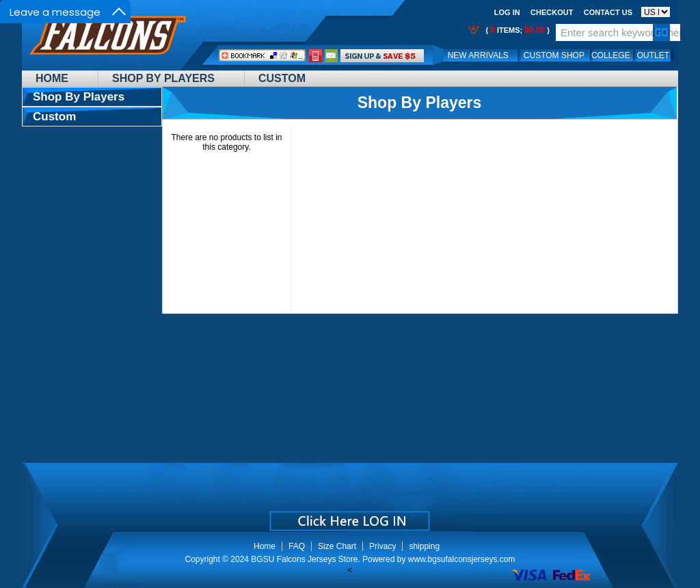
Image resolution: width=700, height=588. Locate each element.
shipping (424, 546)
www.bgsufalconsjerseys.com (462, 559)
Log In (507, 12)
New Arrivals (478, 55)
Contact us (608, 12)
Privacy (382, 546)
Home (52, 78)
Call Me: (315, 56)
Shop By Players (163, 78)
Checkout (552, 12)
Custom (282, 78)
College (611, 55)
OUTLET (653, 55)
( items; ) (516, 30)
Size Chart (337, 546)
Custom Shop (554, 55)
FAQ (297, 546)
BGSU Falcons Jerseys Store (304, 559)
